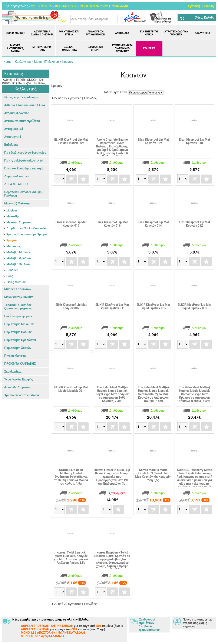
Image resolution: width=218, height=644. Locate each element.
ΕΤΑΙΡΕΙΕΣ (149, 48)
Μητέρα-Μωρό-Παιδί (42, 48)
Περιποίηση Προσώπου (20, 340)
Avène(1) (8, 80)
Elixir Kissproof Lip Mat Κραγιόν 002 (71, 306)
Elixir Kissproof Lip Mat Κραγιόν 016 (112, 224)
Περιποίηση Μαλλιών (19, 324)
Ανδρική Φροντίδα (17, 113)
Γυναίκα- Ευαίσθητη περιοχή (24, 168)
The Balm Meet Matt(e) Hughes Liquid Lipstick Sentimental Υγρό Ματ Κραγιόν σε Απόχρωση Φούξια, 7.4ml (153, 394)
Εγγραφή (194, 6)
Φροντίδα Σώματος (17, 387)
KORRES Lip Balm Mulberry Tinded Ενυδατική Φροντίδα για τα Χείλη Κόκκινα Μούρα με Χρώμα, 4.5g (71, 477)
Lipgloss (12, 210)
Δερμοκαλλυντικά (17, 176)
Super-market (15, 33)
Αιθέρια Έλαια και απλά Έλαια (25, 105)
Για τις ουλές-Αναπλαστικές (23, 160)
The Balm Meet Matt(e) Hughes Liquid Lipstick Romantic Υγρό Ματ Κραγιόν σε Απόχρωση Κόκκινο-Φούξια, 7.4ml (194, 394)
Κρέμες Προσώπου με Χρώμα (27, 234)
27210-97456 (38, 6)
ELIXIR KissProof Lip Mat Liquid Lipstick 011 (112, 306)
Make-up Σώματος (19, 222)
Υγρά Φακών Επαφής (19, 379)
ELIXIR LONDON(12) (29, 80)
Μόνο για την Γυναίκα (19, 297)
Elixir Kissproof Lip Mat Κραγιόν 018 (194, 141)
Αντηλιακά (122, 33)
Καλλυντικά (202, 33)
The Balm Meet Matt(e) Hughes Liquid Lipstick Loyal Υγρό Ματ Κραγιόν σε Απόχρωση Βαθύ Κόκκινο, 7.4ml (112, 394)
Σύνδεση (208, 6)
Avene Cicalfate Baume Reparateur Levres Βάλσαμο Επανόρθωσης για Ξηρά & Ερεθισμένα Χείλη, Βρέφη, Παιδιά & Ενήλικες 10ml (112, 148)
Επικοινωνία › (120, 6)
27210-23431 (58, 6)
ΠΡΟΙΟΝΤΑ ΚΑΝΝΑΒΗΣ (20, 364)
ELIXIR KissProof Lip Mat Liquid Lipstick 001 (71, 389)
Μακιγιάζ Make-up (17, 203)
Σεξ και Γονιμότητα (69, 48)
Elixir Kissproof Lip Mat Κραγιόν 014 (153, 224)
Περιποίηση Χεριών (18, 348)
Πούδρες (12, 270)
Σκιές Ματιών (16, 282)
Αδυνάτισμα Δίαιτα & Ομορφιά (42, 33)
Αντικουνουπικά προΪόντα (22, 121)
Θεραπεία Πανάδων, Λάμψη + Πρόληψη (24, 194)
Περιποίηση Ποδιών (18, 332)
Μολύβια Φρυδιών (19, 258)
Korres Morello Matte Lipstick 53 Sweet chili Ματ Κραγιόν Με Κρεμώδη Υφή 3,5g (153, 475)
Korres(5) (24, 83)
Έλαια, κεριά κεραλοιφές (21, 97)
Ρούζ (10, 276)
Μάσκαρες (14, 246)
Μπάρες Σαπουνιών (18, 289)
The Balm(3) (40, 83)
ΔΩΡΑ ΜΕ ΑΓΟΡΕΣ (16, 184)
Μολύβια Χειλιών (18, 264)
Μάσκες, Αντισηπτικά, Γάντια (15, 48)
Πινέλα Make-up (15, 356)
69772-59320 (79, 6)
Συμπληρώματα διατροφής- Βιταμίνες (122, 48)
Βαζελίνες (11, 145)
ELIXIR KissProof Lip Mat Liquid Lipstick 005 (153, 306)
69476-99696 (99, 6)
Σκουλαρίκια (13, 372)
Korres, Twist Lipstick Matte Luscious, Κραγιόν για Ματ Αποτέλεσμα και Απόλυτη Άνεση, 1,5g (71, 558)
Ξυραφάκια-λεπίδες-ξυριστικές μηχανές (19, 307)
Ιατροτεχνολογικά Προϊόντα (176, 33)
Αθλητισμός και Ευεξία (69, 33)
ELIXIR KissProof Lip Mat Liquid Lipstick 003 (194, 306)
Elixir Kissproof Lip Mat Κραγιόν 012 (194, 224)
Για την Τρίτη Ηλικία (149, 33)
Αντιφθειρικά (14, 129)
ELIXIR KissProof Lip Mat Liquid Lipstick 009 (71, 141)
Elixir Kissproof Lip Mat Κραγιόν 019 (153, 141)
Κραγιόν (12, 240)
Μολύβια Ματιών (18, 252)
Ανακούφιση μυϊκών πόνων (95, 33)
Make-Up (12, 216)
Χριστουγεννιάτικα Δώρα (22, 395)
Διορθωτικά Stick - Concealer (27, 228)
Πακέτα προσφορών (18, 316)
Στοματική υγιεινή (95, 48)
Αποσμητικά (13, 137)
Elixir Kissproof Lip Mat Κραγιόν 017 (71, 224)
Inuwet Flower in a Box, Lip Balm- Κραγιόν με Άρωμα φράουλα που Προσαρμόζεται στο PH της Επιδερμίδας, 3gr (112, 477)
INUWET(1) (9, 83)
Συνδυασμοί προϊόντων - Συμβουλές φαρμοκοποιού (149, 625)
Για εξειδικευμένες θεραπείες (25, 153)
